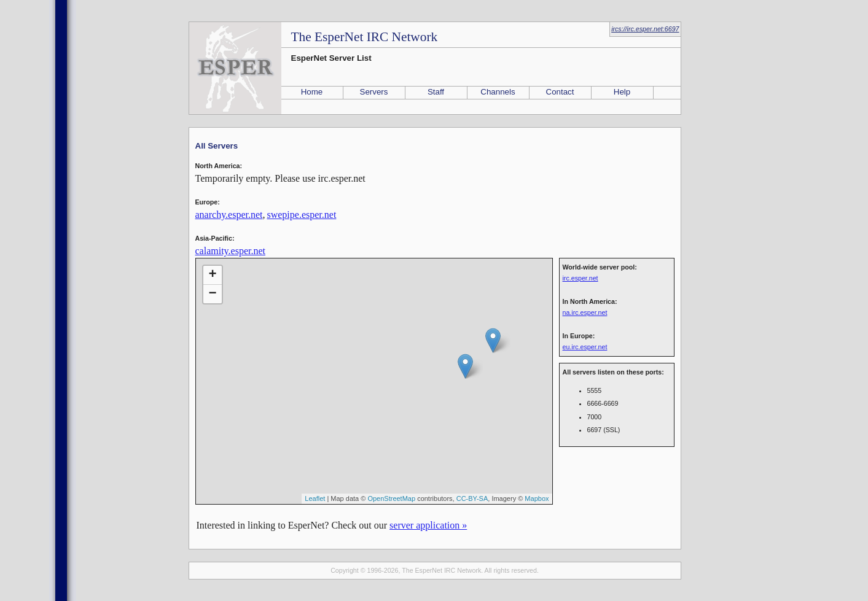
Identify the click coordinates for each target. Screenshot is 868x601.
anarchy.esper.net (229, 215)
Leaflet (315, 498)
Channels (498, 92)
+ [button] (212, 275)
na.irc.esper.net (585, 312)
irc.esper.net (581, 278)
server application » (428, 525)
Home (312, 92)
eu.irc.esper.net (585, 347)
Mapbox (537, 498)
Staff (436, 92)
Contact (560, 92)
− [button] (212, 294)
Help (622, 92)
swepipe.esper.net (301, 215)
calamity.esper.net (230, 251)
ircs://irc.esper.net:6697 (645, 29)
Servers (374, 92)
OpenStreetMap (391, 498)
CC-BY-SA (472, 498)
